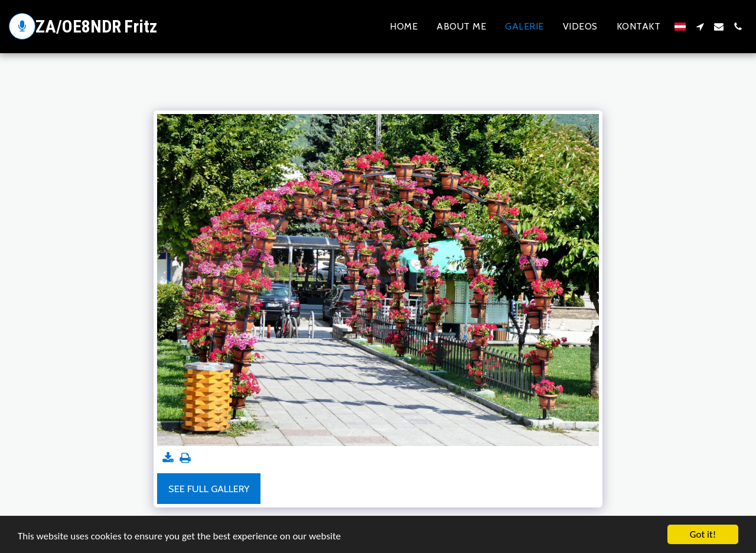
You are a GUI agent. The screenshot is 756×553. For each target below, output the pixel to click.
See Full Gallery (209, 489)
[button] (700, 27)
